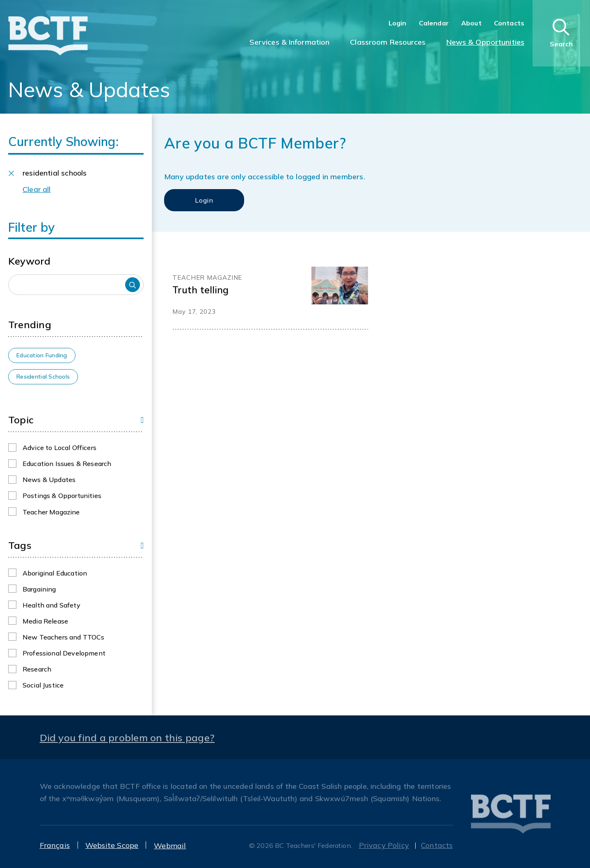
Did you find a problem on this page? (127, 738)
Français (55, 845)
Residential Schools (43, 377)
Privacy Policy (384, 845)
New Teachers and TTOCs (64, 637)
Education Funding (42, 355)
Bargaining (39, 589)
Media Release (45, 621)
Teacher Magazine (51, 512)
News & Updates (49, 480)
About (471, 23)
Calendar (434, 23)
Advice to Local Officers (59, 448)
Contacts (509, 23)
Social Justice (43, 685)
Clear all (37, 189)
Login (398, 23)
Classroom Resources (388, 42)
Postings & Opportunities (62, 496)
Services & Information (290, 42)
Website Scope (112, 845)
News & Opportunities (485, 42)
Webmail (170, 846)
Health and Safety (51, 605)
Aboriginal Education (55, 573)
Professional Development (64, 653)
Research (37, 669)
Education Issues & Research (67, 464)
